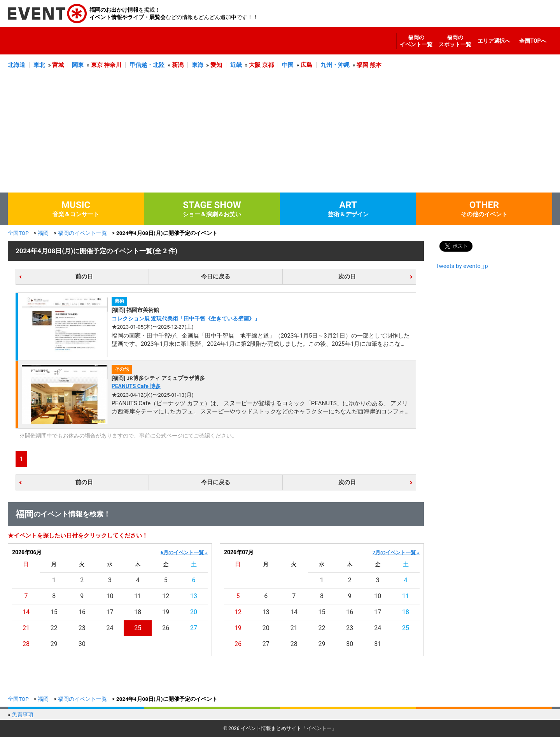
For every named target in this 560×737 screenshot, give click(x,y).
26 (166, 628)
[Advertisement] (280, 134)
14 (26, 612)
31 (378, 644)
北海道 (17, 65)
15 (54, 612)
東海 (198, 65)
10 (110, 596)
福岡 (362, 65)
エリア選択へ (494, 41)
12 (166, 596)
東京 (97, 65)
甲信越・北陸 (147, 65)
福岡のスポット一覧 (455, 41)
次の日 (347, 277)
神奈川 (113, 65)
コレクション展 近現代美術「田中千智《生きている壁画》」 (186, 319)
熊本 (376, 65)
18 (138, 612)
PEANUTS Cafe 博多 (136, 386)
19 (166, 612)
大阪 (255, 65)
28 (26, 644)
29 (54, 644)
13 (194, 596)
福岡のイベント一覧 (416, 41)
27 (194, 628)
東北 (39, 65)
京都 (268, 65)
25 (138, 628)
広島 (306, 65)
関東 (78, 65)
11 (138, 596)
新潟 (178, 65)
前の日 (84, 277)
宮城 (58, 65)
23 (82, 628)
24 (110, 628)
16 (82, 612)
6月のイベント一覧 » (184, 552)
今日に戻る (216, 277)
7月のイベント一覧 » (396, 552)
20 (194, 612)
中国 (288, 65)
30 (82, 644)
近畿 (236, 65)
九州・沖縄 (335, 65)
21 (26, 628)
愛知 (216, 65)
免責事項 (23, 714)
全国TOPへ (533, 41)
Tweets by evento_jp (462, 266)
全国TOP (18, 233)
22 (54, 628)
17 (110, 612)
